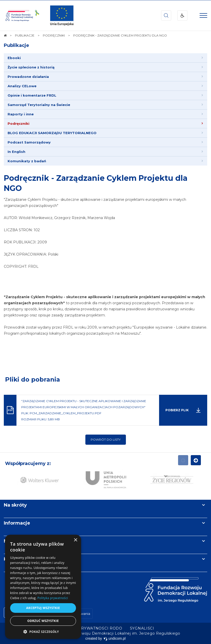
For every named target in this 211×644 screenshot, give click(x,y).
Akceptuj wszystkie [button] (43, 608)
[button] (43, 631)
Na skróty (15, 505)
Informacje (17, 523)
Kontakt (13, 559)
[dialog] (43, 587)
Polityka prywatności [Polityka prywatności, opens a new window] (53, 598)
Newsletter (17, 541)
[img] (62, 15)
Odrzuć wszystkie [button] (43, 621)
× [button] (75, 540)
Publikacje (16, 45)
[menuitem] (106, 58)
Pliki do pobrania (33, 379)
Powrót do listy (106, 440)
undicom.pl (115, 638)
